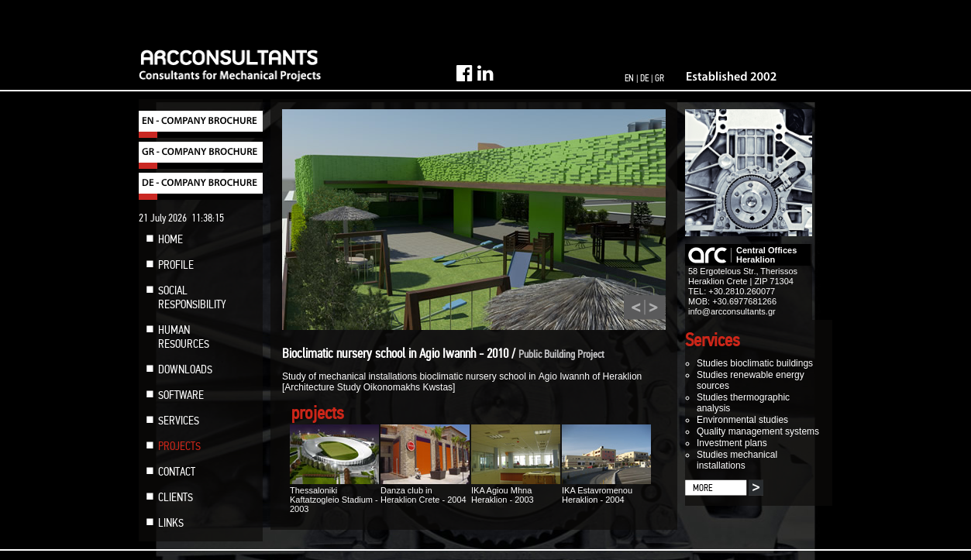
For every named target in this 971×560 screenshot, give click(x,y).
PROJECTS (179, 446)
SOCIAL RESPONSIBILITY (192, 297)
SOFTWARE (181, 395)
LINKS (171, 523)
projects (318, 413)
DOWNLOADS (185, 369)
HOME (170, 239)
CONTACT (177, 472)
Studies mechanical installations (737, 460)
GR (659, 78)
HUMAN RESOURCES (184, 337)
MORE (702, 488)
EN (629, 78)
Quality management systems (758, 431)
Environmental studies (742, 420)
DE (644, 78)
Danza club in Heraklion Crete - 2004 (425, 490)
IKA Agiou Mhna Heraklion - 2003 (516, 490)
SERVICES (179, 421)
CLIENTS (176, 497)
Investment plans (732, 443)
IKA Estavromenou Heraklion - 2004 (606, 490)
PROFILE (176, 265)
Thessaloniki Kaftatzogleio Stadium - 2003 (334, 495)
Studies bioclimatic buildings (755, 363)
